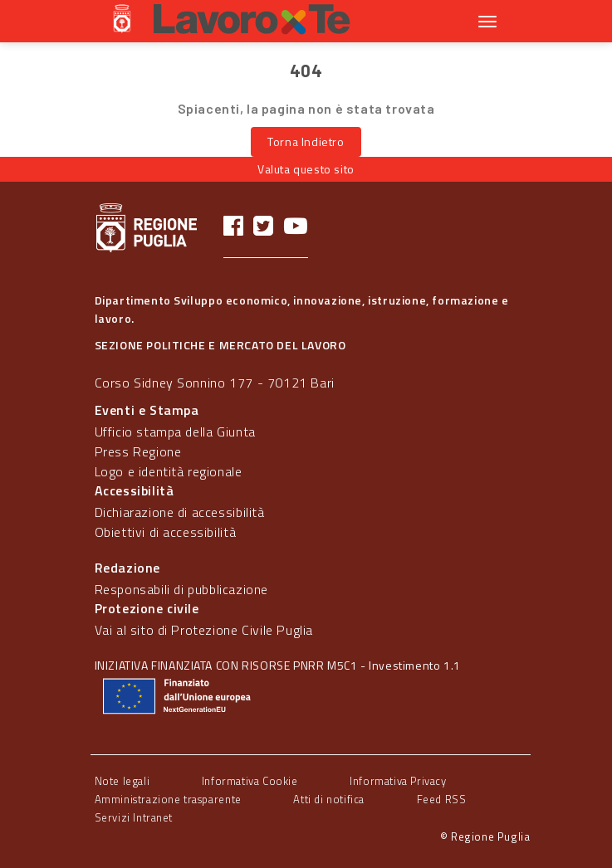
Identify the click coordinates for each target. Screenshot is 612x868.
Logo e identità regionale (169, 471)
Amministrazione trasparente (168, 799)
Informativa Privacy (398, 781)
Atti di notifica (329, 799)
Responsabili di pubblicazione (181, 589)
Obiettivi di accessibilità (166, 532)
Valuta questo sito (306, 169)
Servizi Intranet (134, 817)
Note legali (122, 781)
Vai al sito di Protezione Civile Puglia (204, 630)
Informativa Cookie (250, 781)
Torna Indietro (306, 141)
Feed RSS (442, 799)
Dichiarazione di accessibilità (180, 512)
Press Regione (138, 451)
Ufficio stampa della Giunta (175, 432)
